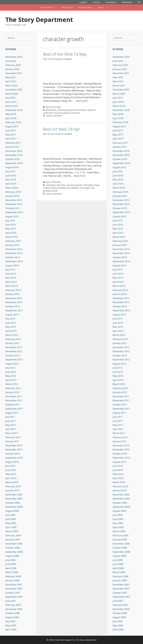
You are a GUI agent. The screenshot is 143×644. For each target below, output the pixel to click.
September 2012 (14, 359)
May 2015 (11, 229)
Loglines (83, 2)
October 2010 (13, 454)
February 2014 (13, 290)
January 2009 (12, 539)
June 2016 (11, 175)
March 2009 (12, 531)
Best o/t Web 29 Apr (61, 129)
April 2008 (11, 568)
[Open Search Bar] (139, 2)
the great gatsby (62, 113)
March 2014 (12, 286)
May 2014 (11, 278)
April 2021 (11, 81)
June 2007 (11, 601)
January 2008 (12, 580)
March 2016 (12, 188)
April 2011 (11, 429)
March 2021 (12, 85)
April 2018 (11, 118)
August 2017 (12, 126)
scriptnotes (48, 113)
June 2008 (11, 564)
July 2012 (10, 368)
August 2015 (12, 216)
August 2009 (12, 511)
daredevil (62, 188)
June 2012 (11, 372)
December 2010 (14, 445)
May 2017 (11, 135)
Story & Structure (49, 7)
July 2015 (10, 220)
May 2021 (11, 77)
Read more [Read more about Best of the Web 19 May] (82, 101)
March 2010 (12, 482)
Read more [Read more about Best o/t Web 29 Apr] (80, 176)
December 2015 (14, 200)
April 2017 (11, 139)
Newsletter (127, 2)
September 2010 (14, 458)
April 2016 (11, 184)
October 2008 (13, 548)
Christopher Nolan (91, 185)
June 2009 (11, 519)
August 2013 (12, 315)
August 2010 (12, 462)
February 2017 (13, 143)
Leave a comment (54, 116)
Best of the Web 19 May (65, 54)
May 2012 (11, 376)
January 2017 (12, 147)
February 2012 (13, 388)
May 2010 (11, 474)
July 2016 (10, 171)
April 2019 (11, 102)
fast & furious (80, 110)
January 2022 (12, 69)
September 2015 (14, 212)
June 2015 (11, 225)
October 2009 (13, 503)
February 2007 (13, 605)
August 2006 (12, 617)
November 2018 (14, 110)
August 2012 (12, 364)
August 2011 (12, 413)
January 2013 (12, 343)
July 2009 (10, 515)
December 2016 (14, 151)
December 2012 (14, 347)
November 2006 (14, 609)
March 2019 (12, 106)
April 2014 (11, 282)
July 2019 (10, 98)
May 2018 (11, 114)
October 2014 (13, 257)
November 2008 (14, 544)
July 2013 (10, 319)
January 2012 (12, 392)
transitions (75, 113)
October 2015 (13, 208)
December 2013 (14, 298)
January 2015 (12, 245)
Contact (100, 7)
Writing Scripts (67, 7)
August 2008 (12, 556)
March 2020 (12, 94)
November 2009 (14, 499)
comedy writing (50, 188)
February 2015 (13, 241)
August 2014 (12, 265)
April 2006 (11, 629)
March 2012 (12, 384)
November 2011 (14, 400)
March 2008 (12, 572)
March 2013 (12, 335)
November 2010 (14, 449)
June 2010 (11, 470)
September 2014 (14, 261)
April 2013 (11, 331)
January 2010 (12, 490)
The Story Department (39, 20)
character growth (65, 110)
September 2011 (14, 409)
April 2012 (11, 380)
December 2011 (14, 396)
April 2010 (11, 478)
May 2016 (11, 180)
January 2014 (12, 294)
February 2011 (13, 437)
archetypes (51, 185)
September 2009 (14, 507)
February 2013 (13, 339)
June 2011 (11, 421)
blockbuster (51, 110)
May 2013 (11, 327)
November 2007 (14, 589)
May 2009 (11, 523)
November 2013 (14, 302)
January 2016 (12, 196)
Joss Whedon (73, 188)
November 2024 (14, 57)
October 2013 (13, 306)
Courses (96, 2)
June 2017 (11, 130)
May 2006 (11, 625)
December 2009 (14, 495)
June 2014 (11, 274)
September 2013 (14, 310)
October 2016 (13, 159)
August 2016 (12, 167)
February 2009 (13, 535)
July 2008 (10, 560)
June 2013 (11, 323)
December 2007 (14, 585)
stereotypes (85, 188)
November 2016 (14, 155)
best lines (61, 185)
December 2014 (14, 249)
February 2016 (13, 192)
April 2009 (11, 527)
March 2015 (12, 237)
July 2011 (10, 417)
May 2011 (11, 425)
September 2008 (14, 552)
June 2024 (11, 61)
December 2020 (14, 90)
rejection (92, 110)
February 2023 (13, 65)
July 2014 (10, 269)
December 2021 (14, 73)
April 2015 (11, 233)
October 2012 (13, 355)
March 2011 (12, 433)
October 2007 (13, 593)
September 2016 (14, 163)
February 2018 (13, 122)
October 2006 (13, 613)
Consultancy (111, 2)
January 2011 (12, 441)
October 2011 (13, 405)
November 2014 (14, 253)
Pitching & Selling (85, 7)
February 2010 (13, 486)
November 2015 (14, 204)
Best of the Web (53, 107)
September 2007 (14, 597)
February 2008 (13, 576)
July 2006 (10, 621)
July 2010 (10, 466)
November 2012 (14, 351)
